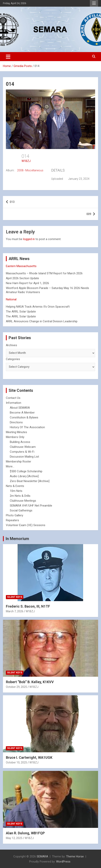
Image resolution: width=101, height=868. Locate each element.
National (11, 299)
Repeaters (12, 520)
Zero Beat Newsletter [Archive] (30, 481)
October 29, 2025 (16, 687)
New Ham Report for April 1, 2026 (27, 283)
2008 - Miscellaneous (30, 170)
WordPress (63, 862)
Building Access (20, 442)
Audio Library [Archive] (24, 476)
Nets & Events (15, 486)
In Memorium (17, 539)
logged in (29, 239)
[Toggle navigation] (8, 57)
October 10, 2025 (16, 762)
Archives (11, 345)
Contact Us (13, 398)
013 (12, 202)
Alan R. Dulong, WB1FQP (25, 833)
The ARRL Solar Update (21, 312)
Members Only (15, 437)
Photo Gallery (15, 515)
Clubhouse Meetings (23, 501)
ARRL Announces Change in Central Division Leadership (42, 321)
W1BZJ (26, 161)
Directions (16, 422)
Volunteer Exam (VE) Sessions (26, 525)
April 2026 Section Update (22, 278)
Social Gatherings (21, 510)
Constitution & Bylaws (24, 417)
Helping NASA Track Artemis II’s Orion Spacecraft (38, 307)
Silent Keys (15, 597)
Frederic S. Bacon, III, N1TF (28, 606)
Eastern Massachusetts (21, 266)
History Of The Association (27, 427)
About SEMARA (20, 408)
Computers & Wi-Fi (22, 452)
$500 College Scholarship (26, 471)
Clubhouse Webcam (23, 447)
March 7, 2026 (15, 611)
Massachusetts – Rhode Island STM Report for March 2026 (44, 273)
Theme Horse (75, 856)
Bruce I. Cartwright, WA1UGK (29, 757)
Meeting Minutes (16, 432)
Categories (13, 359)
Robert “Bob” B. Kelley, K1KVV (30, 682)
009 (89, 214)
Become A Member (22, 413)
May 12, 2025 (14, 838)
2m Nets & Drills (20, 496)
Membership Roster (19, 462)
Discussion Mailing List (24, 457)
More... (10, 466)
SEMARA (42, 856)
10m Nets (16, 491)
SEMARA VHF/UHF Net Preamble (31, 506)
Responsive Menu (94, 3)
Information (14, 403)
